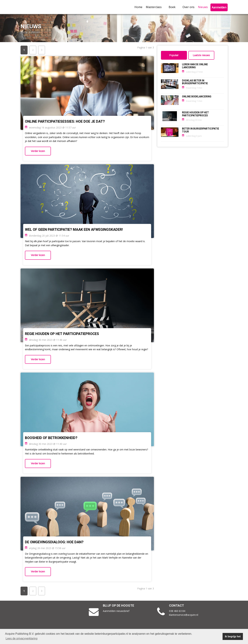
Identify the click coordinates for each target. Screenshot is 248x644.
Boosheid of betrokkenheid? (51, 438)
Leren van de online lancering (195, 66)
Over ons (189, 7)
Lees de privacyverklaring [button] (22, 638)
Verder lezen (38, 151)
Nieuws (203, 7)
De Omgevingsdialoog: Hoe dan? (54, 542)
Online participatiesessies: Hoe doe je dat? (65, 122)
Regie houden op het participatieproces (62, 334)
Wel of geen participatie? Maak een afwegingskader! (74, 230)
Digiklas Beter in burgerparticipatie (195, 82)
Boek (174, 7)
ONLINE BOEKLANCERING (197, 97)
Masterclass (156, 7)
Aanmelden (219, 7)
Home (138, 7)
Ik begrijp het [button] (233, 636)
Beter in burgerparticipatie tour (201, 130)
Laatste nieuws (201, 55)
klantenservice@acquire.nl (184, 615)
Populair (174, 55)
